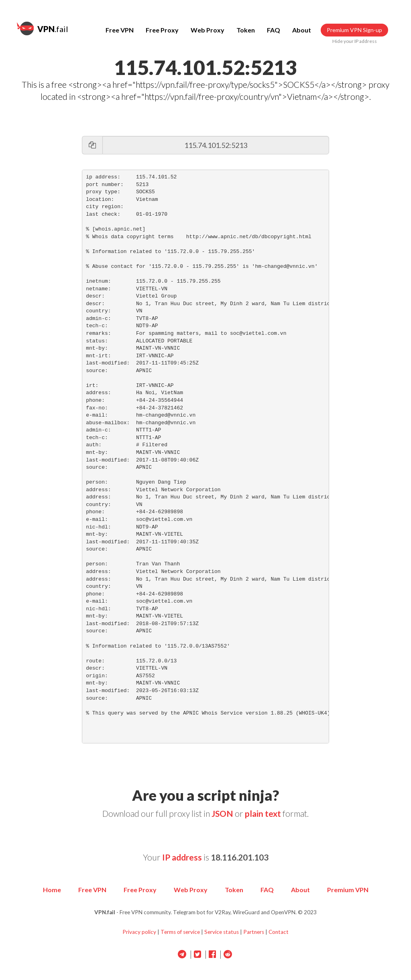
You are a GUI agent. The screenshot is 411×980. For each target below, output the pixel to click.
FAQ (274, 30)
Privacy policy (139, 932)
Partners (254, 932)
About (302, 30)
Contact (279, 932)
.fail (43, 28)
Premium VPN (348, 890)
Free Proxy (162, 30)
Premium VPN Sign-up (354, 30)
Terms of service (180, 932)
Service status (222, 932)
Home (52, 890)
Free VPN (120, 30)
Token (246, 30)
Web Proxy (208, 30)
